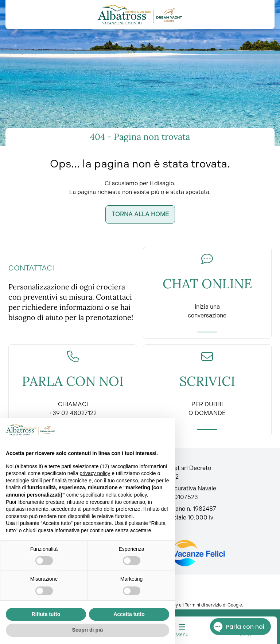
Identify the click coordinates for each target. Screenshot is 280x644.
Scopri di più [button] (88, 630)
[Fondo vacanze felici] (186, 553)
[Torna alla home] (140, 15)
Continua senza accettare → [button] (133, 429)
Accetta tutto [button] (129, 614)
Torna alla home (140, 214)
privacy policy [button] (95, 473)
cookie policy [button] (132, 495)
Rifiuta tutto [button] (46, 614)
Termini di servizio (203, 605)
